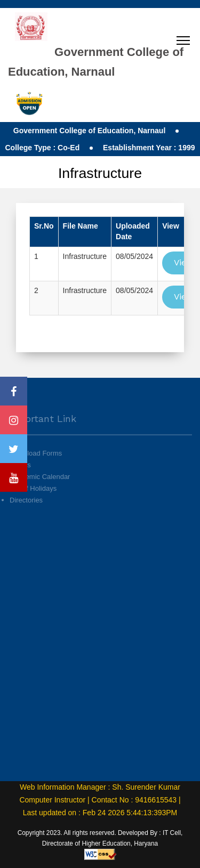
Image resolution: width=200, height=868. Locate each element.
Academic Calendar (40, 489)
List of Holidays (33, 501)
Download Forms (36, 465)
